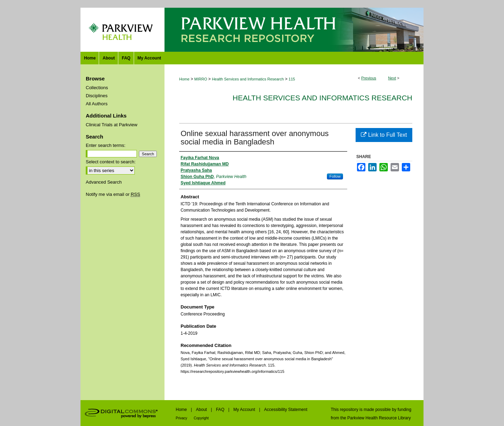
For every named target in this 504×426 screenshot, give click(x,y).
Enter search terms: (106, 145)
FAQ (221, 410)
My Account (245, 410)
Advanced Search (104, 182)
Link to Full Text (384, 135)
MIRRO (201, 79)
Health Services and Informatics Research (248, 79)
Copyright (201, 418)
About (202, 410)
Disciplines (97, 96)
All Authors (97, 104)
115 (292, 79)
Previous (369, 78)
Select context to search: (111, 162)
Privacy (182, 418)
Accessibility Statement (286, 410)
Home (184, 79)
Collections (97, 88)
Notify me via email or (113, 194)
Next (392, 78)
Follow (335, 176)
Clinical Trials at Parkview (111, 125)
